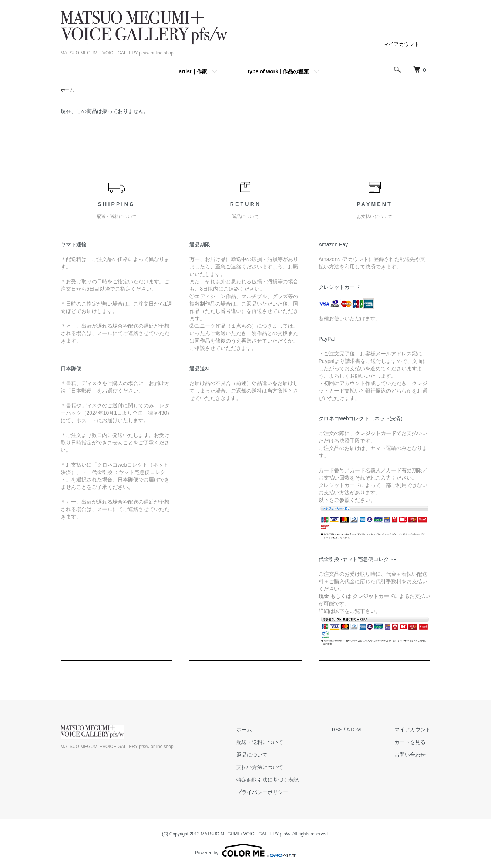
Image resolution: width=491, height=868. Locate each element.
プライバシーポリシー (262, 792)
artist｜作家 (193, 71)
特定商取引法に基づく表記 (268, 780)
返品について (252, 755)
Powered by (245, 850)
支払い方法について (260, 767)
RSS (337, 730)
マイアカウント (401, 44)
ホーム (67, 90)
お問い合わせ (410, 755)
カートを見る (410, 742)
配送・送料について (260, 742)
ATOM (354, 730)
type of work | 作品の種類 (278, 71)
